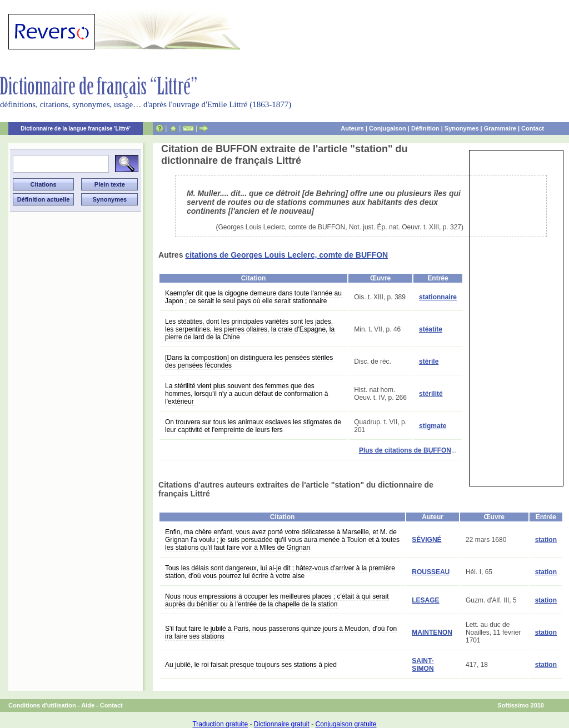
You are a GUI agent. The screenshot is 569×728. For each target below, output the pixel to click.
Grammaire (500, 128)
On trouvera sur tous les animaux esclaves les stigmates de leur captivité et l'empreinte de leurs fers (253, 426)
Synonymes (462, 128)
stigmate (433, 426)
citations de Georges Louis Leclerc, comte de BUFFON (286, 255)
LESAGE (425, 600)
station (546, 540)
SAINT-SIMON (423, 665)
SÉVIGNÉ (426, 540)
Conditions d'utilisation (42, 705)
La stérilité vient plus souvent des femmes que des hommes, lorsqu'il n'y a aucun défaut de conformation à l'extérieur (246, 394)
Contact (533, 128)
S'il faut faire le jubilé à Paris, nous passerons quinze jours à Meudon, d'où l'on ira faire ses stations (281, 632)
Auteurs (352, 128)
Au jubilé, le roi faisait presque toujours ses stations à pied (251, 665)
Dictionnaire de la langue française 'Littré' (76, 129)
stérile (429, 362)
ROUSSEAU (431, 572)
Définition (425, 128)
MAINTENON (432, 632)
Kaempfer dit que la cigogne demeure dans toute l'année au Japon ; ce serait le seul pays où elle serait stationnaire (253, 297)
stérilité (431, 394)
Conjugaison (388, 128)
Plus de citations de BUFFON (405, 450)
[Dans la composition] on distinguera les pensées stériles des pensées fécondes (249, 362)
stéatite (431, 329)
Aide (88, 705)
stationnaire (438, 297)
